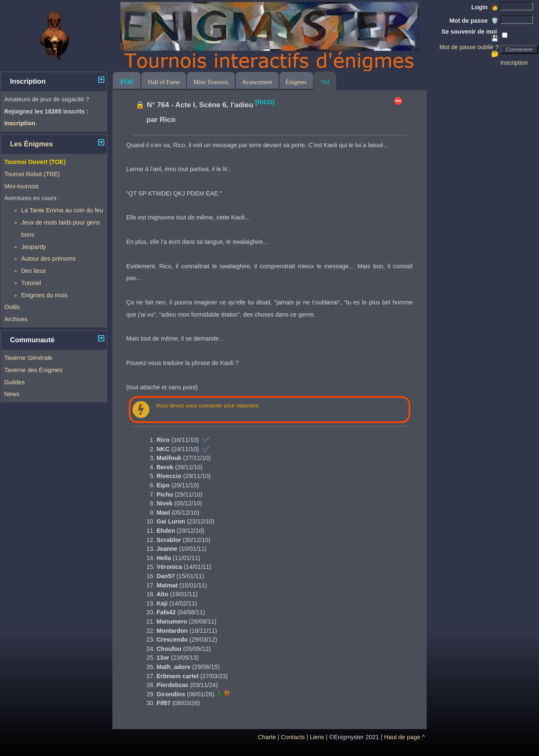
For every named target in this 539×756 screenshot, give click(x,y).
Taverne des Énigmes (33, 370)
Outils (12, 307)
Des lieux (33, 271)
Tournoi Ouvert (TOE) (35, 162)
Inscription (514, 63)
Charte (267, 737)
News (12, 394)
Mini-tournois (21, 186)
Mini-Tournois (211, 82)
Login (485, 7)
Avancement (257, 82)
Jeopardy (33, 247)
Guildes (15, 382)
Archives (16, 319)
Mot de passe (474, 21)
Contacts (293, 737)
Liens (317, 737)
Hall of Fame (164, 82)
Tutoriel (31, 283)
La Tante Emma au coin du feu (62, 210)
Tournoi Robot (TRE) (32, 174)
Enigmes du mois (44, 295)
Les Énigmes (32, 144)
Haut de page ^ (405, 737)
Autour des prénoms (48, 259)
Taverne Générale (28, 358)
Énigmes (296, 82)
